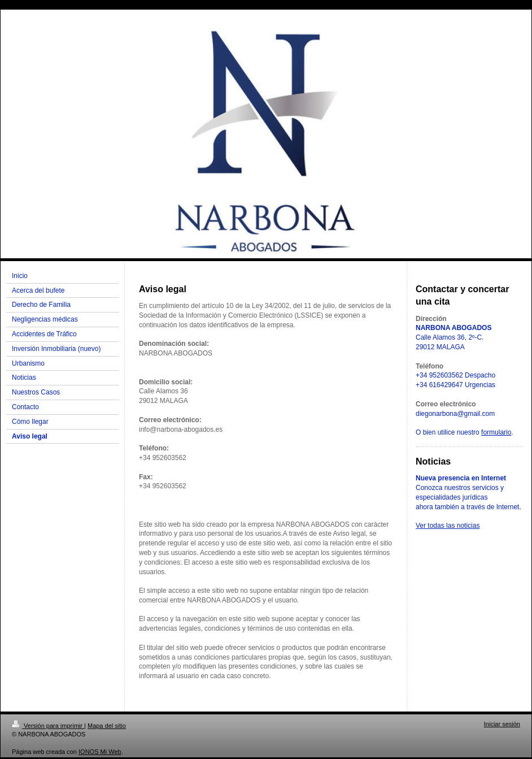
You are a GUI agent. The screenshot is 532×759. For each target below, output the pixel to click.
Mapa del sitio (107, 726)
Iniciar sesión (502, 724)
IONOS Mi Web (100, 752)
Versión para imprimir (48, 726)
